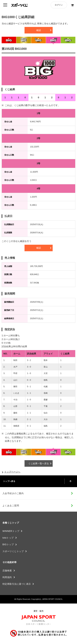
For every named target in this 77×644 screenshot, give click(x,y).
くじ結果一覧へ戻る (39, 463)
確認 (39, 30)
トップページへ (12, 472)
